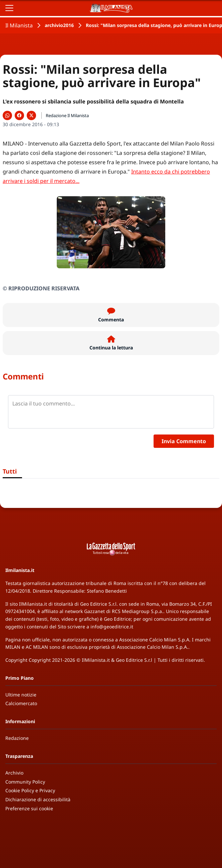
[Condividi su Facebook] (19, 115)
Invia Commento (184, 441)
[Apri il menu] (9, 8)
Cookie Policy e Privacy (30, 790)
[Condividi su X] (31, 115)
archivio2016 (59, 25)
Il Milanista (19, 25)
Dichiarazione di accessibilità (38, 799)
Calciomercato (21, 703)
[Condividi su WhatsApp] (7, 115)
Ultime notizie (21, 695)
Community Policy (25, 782)
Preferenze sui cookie (29, 808)
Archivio (14, 773)
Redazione (17, 738)
